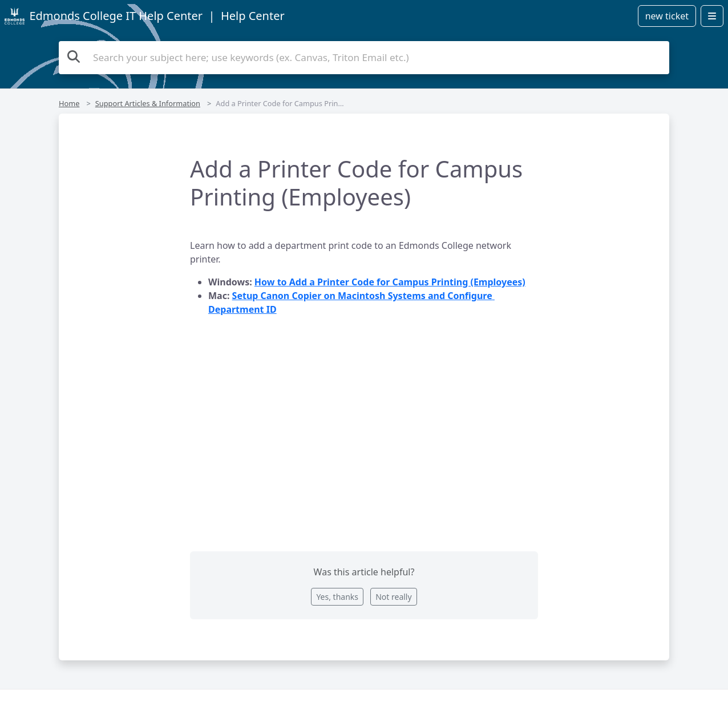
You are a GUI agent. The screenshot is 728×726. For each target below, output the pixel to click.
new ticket (667, 16)
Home (69, 103)
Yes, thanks (337, 597)
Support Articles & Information (148, 103)
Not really (393, 597)
